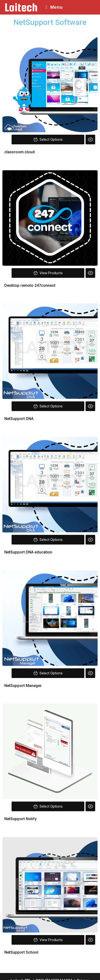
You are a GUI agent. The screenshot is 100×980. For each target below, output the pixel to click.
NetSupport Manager (23, 686)
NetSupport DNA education (28, 552)
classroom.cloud (20, 152)
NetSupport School (21, 952)
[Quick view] (90, 140)
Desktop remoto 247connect (30, 285)
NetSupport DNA (19, 419)
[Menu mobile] (52, 7)
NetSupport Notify (20, 819)
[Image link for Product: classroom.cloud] (50, 85)
